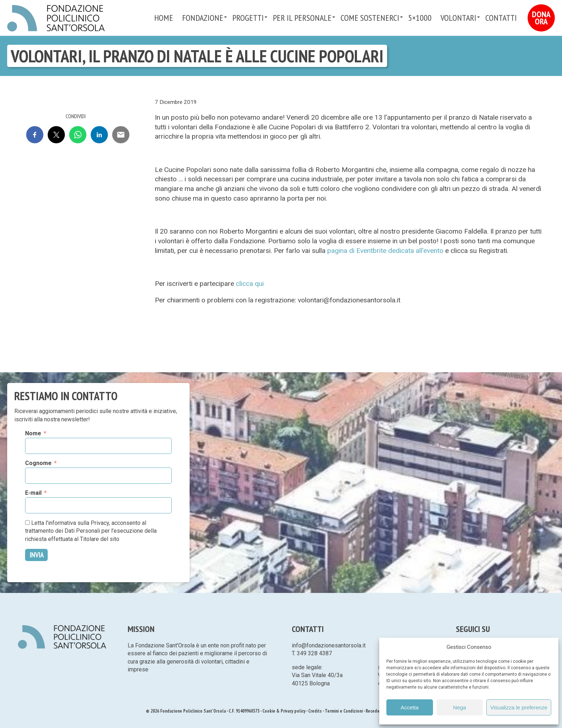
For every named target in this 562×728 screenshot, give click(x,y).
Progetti (248, 18)
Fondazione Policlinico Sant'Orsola (56, 18)
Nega (459, 707)
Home (164, 18)
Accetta (410, 707)
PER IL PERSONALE (302, 18)
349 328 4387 (314, 653)
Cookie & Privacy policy (284, 711)
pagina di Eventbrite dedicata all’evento (385, 251)
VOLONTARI (458, 18)
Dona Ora (541, 18)
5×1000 (420, 18)
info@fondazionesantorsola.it (329, 645)
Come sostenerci (370, 18)
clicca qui (250, 284)
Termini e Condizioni (344, 711)
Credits (315, 711)
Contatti (501, 18)
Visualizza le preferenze (519, 707)
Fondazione (203, 18)
